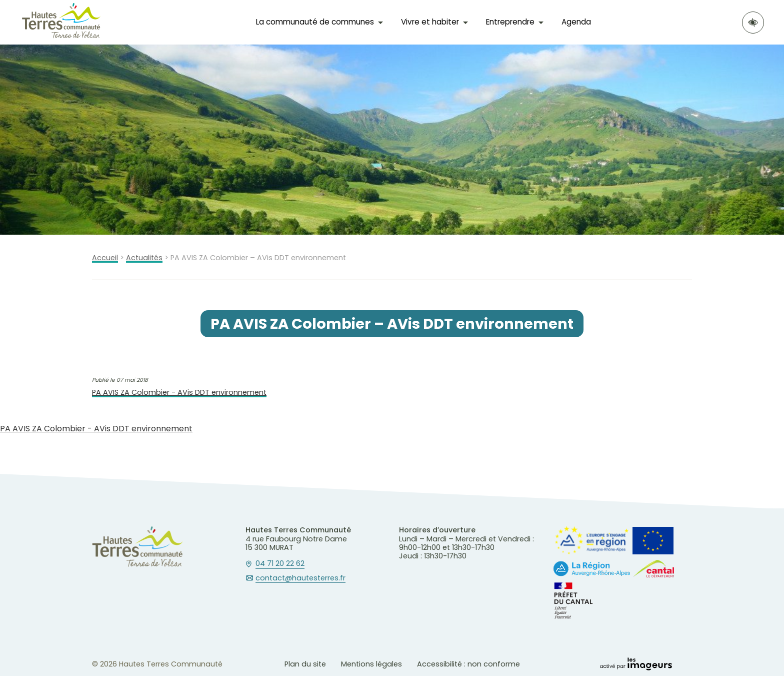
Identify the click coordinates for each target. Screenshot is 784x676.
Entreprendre (510, 22)
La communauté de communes (315, 22)
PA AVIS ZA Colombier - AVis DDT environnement (179, 393)
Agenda (576, 22)
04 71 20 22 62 (280, 564)
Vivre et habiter (430, 22)
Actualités (144, 258)
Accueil (105, 258)
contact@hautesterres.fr (300, 578)
